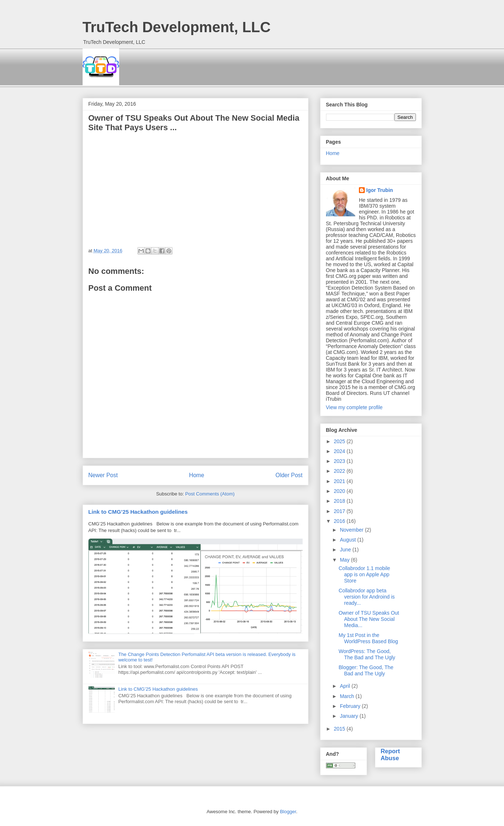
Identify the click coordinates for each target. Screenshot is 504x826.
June (346, 550)
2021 (340, 481)
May (345, 560)
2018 (340, 501)
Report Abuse (391, 755)
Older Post (289, 475)
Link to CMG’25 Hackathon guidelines (138, 512)
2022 (340, 471)
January (350, 716)
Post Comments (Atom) (210, 494)
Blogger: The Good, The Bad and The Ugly (366, 670)
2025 (340, 441)
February (351, 706)
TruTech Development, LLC (177, 27)
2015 (340, 729)
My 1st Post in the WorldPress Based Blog (368, 638)
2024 (340, 451)
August (348, 540)
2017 (340, 511)
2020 (340, 491)
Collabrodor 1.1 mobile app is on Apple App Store (364, 574)
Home (197, 475)
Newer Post (103, 475)
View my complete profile (354, 407)
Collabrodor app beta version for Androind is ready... (367, 597)
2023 (340, 461)
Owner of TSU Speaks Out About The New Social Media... (369, 619)
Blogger (288, 812)
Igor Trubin (380, 190)
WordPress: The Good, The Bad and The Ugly (367, 654)
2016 (340, 521)
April (346, 686)
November (352, 530)
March (348, 696)
